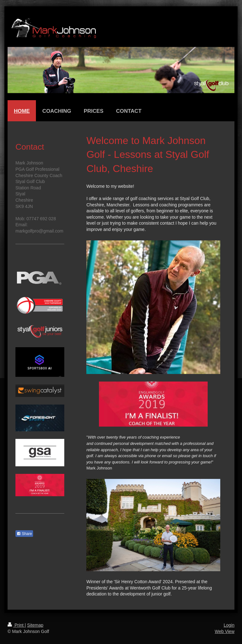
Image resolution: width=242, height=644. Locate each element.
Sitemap (35, 625)
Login (229, 625)
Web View (225, 631)
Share (24, 534)
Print (16, 625)
